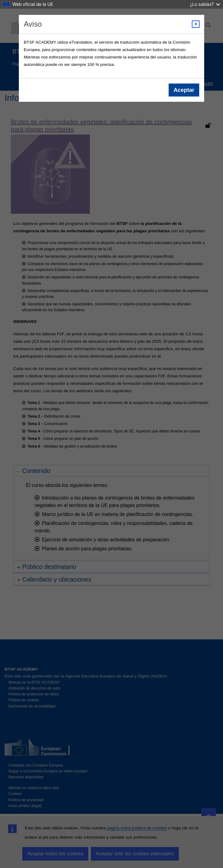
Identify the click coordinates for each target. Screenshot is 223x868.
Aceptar (184, 90)
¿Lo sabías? (205, 4)
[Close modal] (196, 24)
